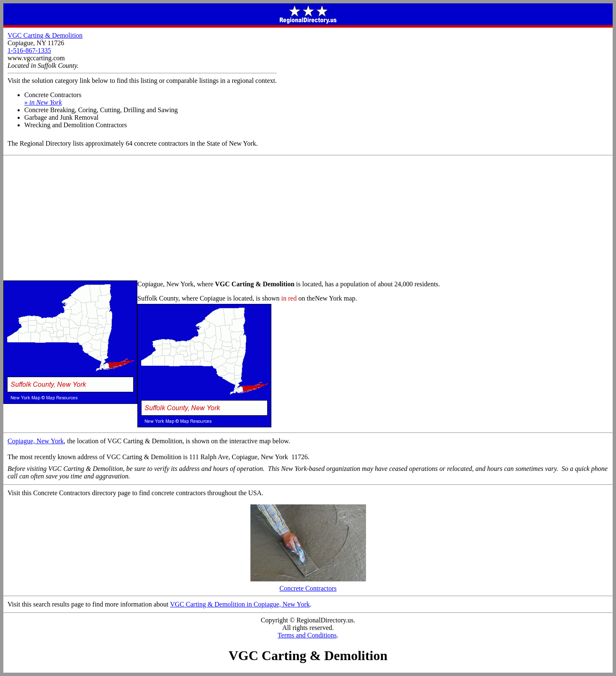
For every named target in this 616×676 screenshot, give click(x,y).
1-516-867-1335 (29, 50)
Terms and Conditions (307, 635)
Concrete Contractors (308, 585)
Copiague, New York (36, 441)
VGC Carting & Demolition (45, 35)
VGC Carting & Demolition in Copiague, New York (240, 604)
